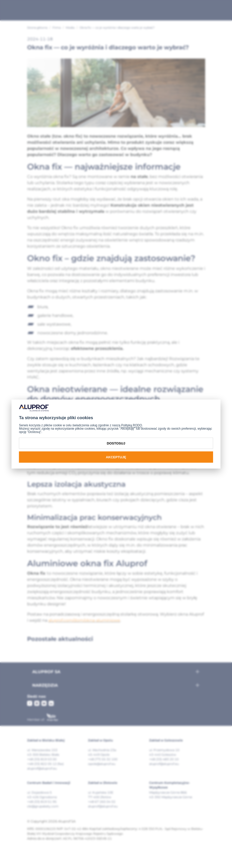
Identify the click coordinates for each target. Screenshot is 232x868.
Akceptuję (116, 457)
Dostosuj (116, 443)
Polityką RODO (132, 425)
